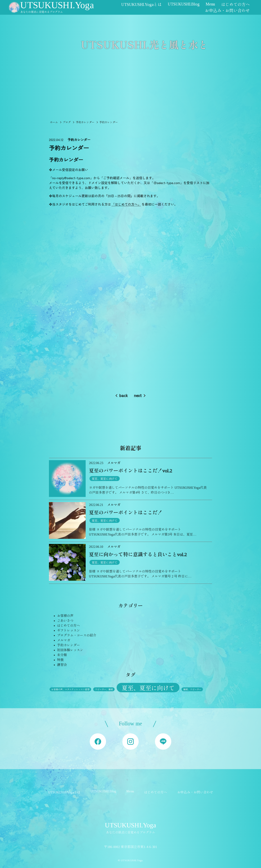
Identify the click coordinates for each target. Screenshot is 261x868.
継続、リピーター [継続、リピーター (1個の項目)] (192, 690)
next (138, 395)
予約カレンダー (69, 645)
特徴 (60, 660)
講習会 (62, 665)
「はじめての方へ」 (126, 204)
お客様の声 (65, 616)
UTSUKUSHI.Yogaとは (142, 4)
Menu (210, 4)
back (124, 395)
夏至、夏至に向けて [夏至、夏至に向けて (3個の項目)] (148, 688)
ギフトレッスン (69, 630)
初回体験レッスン (70, 650)
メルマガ (64, 640)
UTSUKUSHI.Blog (184, 4)
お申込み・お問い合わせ (227, 11)
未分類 (62, 655)
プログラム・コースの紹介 (77, 635)
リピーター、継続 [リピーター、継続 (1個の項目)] (104, 690)
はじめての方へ (236, 4)
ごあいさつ (65, 621)
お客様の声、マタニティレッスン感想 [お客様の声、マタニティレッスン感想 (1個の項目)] (70, 690)
